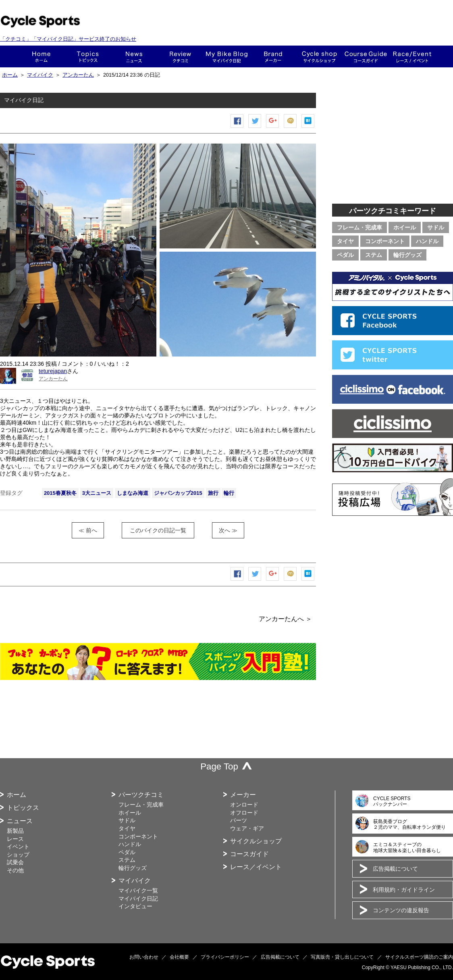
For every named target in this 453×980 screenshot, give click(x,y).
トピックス (88, 56)
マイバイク (40, 75)
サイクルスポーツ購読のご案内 (419, 957)
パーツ (239, 820)
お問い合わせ (144, 957)
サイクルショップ (256, 841)
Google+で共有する (273, 128)
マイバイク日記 (138, 899)
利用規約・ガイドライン (404, 890)
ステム (374, 255)
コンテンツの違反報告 (401, 910)
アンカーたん (78, 75)
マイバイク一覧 (138, 890)
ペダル (345, 255)
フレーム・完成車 (359, 227)
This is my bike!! (227, 56)
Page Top (219, 766)
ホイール (405, 227)
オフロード (244, 813)
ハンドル (427, 241)
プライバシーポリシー (225, 957)
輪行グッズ (407, 255)
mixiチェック (291, 128)
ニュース (134, 56)
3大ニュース (97, 493)
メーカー (273, 56)
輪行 (229, 493)
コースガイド (366, 56)
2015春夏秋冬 (60, 493)
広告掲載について (395, 869)
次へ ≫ (228, 530)
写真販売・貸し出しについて (342, 957)
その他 (15, 870)
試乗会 (15, 862)
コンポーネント (385, 241)
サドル (436, 227)
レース (15, 839)
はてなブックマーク (308, 128)
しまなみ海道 (133, 493)
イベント (18, 847)
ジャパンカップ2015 (178, 493)
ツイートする (255, 128)
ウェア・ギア (247, 828)
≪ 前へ (88, 530)
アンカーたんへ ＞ (285, 619)
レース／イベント (256, 867)
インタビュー (135, 906)
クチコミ (180, 56)
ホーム (41, 56)
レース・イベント (412, 56)
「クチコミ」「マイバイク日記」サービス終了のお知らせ (68, 39)
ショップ (319, 56)
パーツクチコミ (141, 795)
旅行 (213, 493)
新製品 (15, 831)
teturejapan (53, 371)
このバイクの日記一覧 (158, 530)
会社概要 (179, 957)
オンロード (244, 805)
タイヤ (345, 241)
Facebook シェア (237, 128)
